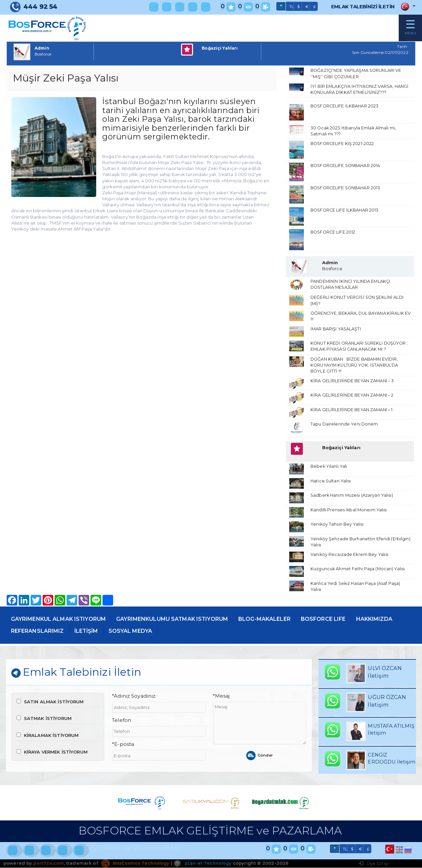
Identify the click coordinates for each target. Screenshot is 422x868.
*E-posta (123, 748)
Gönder (260, 759)
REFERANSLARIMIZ (89, 634)
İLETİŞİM (140, 634)
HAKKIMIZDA (30, 634)
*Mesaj (221, 700)
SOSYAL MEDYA (186, 634)
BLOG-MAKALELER (278, 622)
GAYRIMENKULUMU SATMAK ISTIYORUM (181, 622)
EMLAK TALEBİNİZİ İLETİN (359, 6)
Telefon (121, 724)
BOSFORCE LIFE (341, 622)
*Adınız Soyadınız (134, 700)
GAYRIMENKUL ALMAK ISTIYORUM (61, 622)
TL (285, 7)
